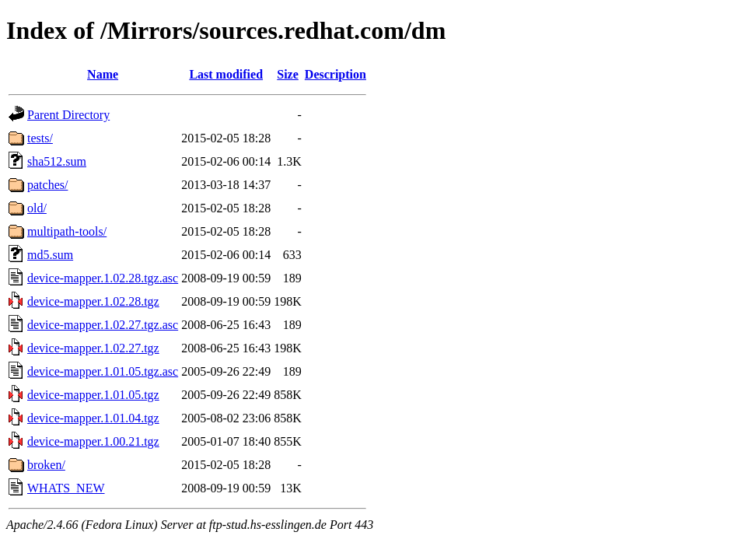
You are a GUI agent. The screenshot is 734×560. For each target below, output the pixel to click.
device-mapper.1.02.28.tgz (93, 301)
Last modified (226, 74)
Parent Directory (68, 115)
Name (103, 74)
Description (336, 74)
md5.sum (50, 255)
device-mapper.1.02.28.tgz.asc (103, 278)
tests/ (40, 138)
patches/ (47, 185)
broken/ (46, 465)
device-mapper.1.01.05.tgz (93, 395)
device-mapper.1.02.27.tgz (93, 348)
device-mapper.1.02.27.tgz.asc (103, 325)
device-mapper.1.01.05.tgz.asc (103, 371)
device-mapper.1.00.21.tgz (93, 441)
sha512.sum (57, 161)
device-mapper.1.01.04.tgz (93, 418)
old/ (37, 208)
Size (288, 74)
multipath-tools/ (67, 231)
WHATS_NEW (66, 488)
